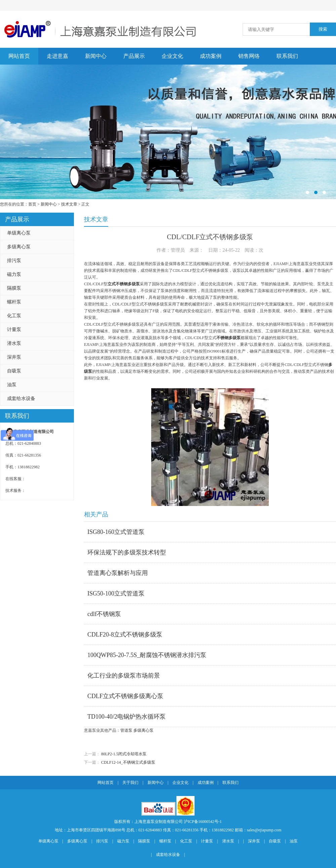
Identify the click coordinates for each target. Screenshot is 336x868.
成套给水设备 (21, 399)
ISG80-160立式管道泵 (116, 532)
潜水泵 (14, 343)
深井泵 (14, 357)
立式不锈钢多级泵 (124, 284)
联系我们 (287, 56)
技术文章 (69, 204)
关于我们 (130, 783)
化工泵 (14, 316)
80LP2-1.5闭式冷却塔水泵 (124, 754)
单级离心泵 (19, 233)
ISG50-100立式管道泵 (116, 593)
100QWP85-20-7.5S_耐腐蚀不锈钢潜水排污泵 (147, 655)
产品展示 (134, 56)
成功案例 (211, 56)
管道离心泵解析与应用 (118, 573)
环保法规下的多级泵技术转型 (127, 552)
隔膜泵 (14, 288)
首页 (32, 204)
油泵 (12, 385)
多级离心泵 (19, 247)
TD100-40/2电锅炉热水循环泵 (127, 717)
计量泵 (14, 330)
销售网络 (249, 56)
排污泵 (14, 261)
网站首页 (19, 56)
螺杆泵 (14, 302)
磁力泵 (14, 274)
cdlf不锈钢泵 (104, 614)
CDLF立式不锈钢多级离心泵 (125, 696)
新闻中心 (96, 56)
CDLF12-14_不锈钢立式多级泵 (128, 762)
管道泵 (126, 730)
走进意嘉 (57, 56)
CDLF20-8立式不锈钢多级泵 (125, 635)
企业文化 (172, 56)
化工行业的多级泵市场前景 (124, 676)
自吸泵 (14, 371)
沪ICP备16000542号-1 (203, 822)
